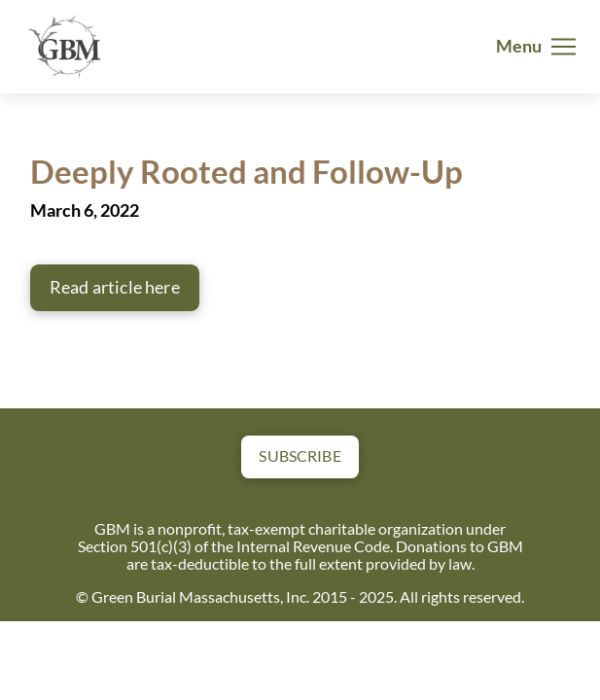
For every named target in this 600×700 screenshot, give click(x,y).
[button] (536, 47)
